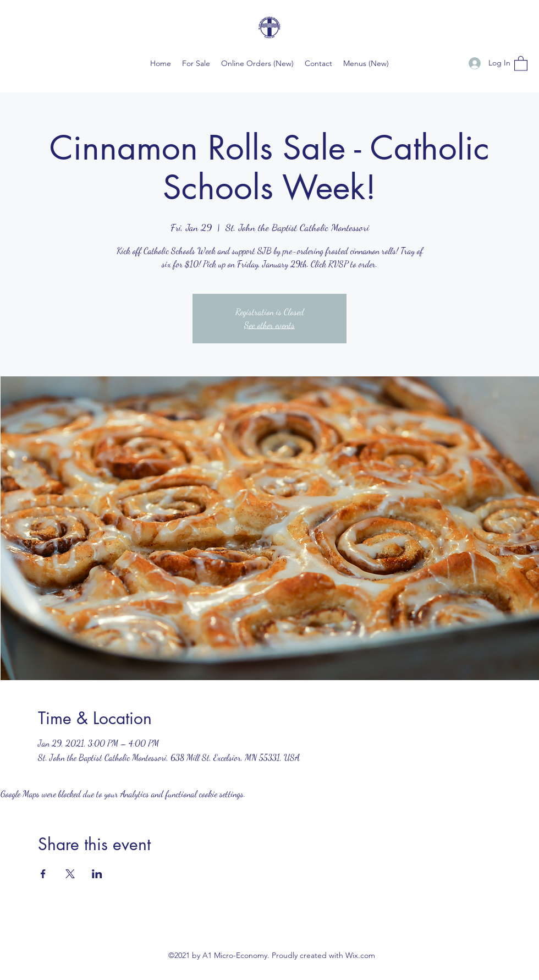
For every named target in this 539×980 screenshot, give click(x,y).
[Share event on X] (70, 874)
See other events (269, 325)
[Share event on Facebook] (43, 874)
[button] (521, 63)
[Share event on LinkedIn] (97, 874)
